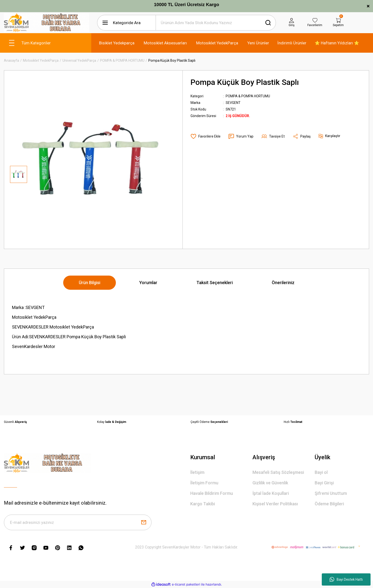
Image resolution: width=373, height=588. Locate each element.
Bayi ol (321, 472)
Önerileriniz (283, 283)
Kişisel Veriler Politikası (275, 504)
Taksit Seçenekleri (215, 283)
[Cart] (338, 23)
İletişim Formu (204, 483)
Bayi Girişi (324, 483)
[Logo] (47, 23)
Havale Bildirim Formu (212, 493)
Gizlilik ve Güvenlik (270, 483)
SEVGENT (233, 103)
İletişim (197, 472)
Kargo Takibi (203, 504)
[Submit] (144, 522)
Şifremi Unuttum (331, 493)
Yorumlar (148, 283)
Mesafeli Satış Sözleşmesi (278, 472)
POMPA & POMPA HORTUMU (248, 96)
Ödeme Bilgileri (329, 504)
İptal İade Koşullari (271, 493)
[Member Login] (292, 23)
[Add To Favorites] (206, 136)
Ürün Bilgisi (90, 283)
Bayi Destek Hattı (346, 579)
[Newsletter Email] (78, 522)
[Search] (216, 23)
